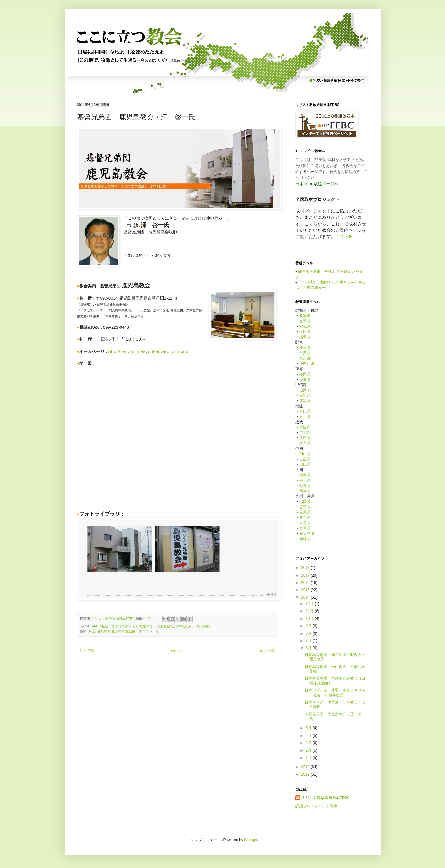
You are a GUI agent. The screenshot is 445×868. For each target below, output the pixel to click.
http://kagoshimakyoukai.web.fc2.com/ (148, 351)
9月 (309, 626)
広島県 (305, 459)
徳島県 (305, 475)
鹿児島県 (204, 626)
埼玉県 (305, 348)
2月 (309, 750)
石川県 (305, 417)
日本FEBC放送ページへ (317, 184)
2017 (306, 575)
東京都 (305, 358)
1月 (309, 758)
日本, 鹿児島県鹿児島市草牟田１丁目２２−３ (124, 632)
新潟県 (305, 401)
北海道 (305, 316)
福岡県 (305, 502)
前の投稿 (267, 651)
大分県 (305, 523)
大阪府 (305, 427)
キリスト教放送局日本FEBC (326, 798)
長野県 (305, 395)
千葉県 (305, 353)
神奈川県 (307, 364)
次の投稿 (86, 651)
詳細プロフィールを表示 (316, 806)
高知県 (305, 491)
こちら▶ (344, 236)
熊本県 (305, 517)
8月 (309, 633)
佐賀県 (305, 507)
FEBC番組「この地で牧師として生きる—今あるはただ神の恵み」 (144, 626)
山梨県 (305, 390)
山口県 (305, 464)
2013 (306, 767)
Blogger (251, 840)
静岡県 (305, 374)
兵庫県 (305, 438)
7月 (309, 641)
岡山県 (305, 454)
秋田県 (305, 332)
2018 (306, 568)
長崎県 (305, 512)
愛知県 (305, 380)
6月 (309, 648)
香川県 (305, 480)
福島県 (305, 337)
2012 (306, 774)
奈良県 (305, 443)
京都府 (305, 433)
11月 (310, 611)
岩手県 (305, 321)
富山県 (305, 411)
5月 (309, 728)
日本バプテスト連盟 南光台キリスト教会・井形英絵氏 (335, 693)
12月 (310, 604)
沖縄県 (305, 539)
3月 (309, 743)
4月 (309, 736)
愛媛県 (305, 486)
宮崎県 (305, 528)
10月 (310, 619)
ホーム (177, 651)
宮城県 (305, 327)
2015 (306, 590)
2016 (306, 583)
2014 (306, 597)
